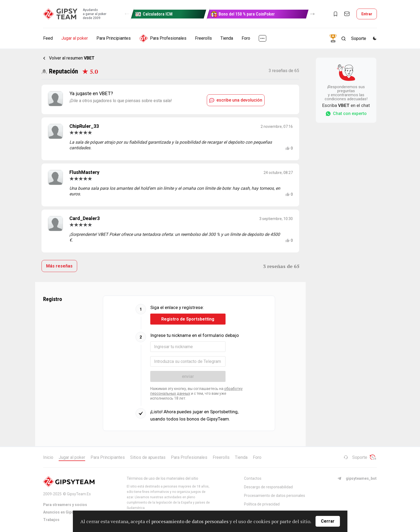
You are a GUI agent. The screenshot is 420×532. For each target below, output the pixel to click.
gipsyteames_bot (357, 478)
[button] (127, 14)
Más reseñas (59, 266)
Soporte (355, 457)
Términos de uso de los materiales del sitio (162, 478)
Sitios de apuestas (148, 457)
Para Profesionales (163, 38)
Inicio (48, 457)
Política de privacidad (262, 504)
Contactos (253, 478)
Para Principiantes (114, 38)
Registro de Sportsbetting (188, 319)
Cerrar (328, 521)
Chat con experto (346, 114)
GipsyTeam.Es (79, 494)
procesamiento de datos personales (190, 521)
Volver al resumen (72, 58)
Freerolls (203, 38)
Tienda (227, 38)
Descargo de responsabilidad (268, 487)
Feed (48, 38)
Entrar (367, 14)
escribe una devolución (236, 100)
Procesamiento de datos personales (275, 496)
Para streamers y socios (65, 505)
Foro (246, 38)
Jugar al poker (75, 38)
